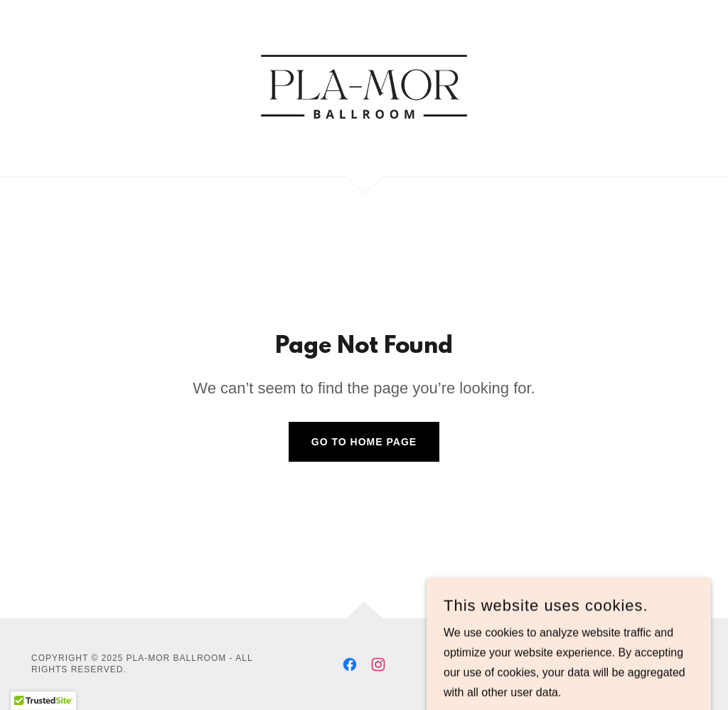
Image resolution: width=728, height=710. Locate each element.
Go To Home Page (364, 442)
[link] (364, 87)
